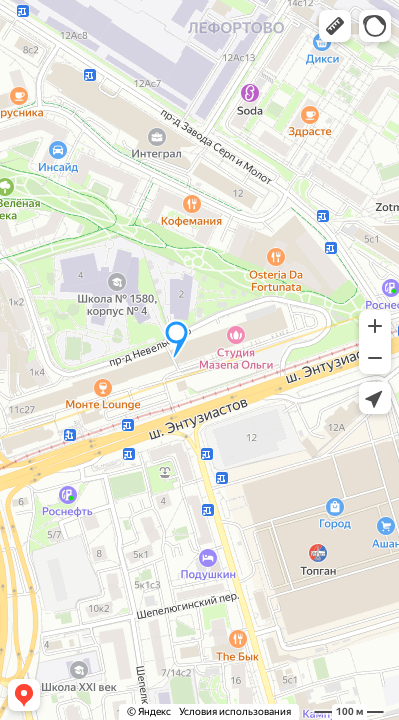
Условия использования (235, 711)
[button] (335, 26)
